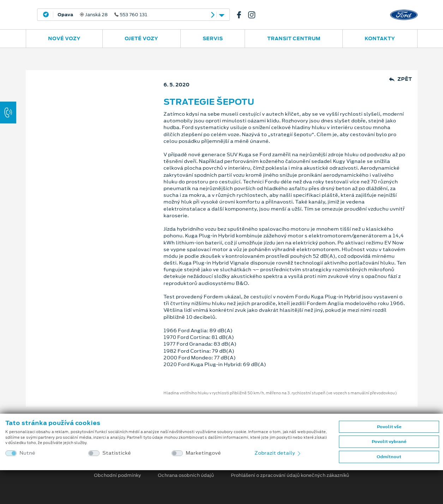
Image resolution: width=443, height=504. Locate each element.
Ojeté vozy (141, 38)
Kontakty (380, 38)
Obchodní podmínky (117, 475)
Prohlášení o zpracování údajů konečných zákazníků (290, 475)
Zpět (400, 79)
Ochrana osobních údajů (186, 475)
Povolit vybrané (389, 442)
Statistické (117, 453)
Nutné (27, 453)
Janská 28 (102, 15)
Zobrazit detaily (278, 453)
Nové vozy (64, 38)
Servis (213, 38)
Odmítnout (389, 457)
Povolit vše (389, 427)
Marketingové (203, 453)
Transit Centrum (294, 38)
